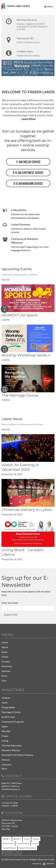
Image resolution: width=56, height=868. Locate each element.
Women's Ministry (11, 750)
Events (5, 657)
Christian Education (11, 745)
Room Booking (23, 843)
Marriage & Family (11, 712)
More (4, 769)
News (4, 652)
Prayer (5, 736)
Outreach (6, 764)
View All (6, 280)
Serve (4, 676)
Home (5, 642)
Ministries (7, 666)
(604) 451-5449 (9, 783)
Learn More (29, 119)
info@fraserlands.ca (11, 789)
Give (4, 680)
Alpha (4, 726)
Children (6, 698)
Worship (6, 731)
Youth (4, 703)
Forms (35, 843)
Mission (6, 760)
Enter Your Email (10, 603)
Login (52, 859)
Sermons (6, 671)
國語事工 (17, 839)
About (5, 647)
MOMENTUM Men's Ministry (17, 755)
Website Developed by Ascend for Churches (28, 863)
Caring (5, 741)
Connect (6, 661)
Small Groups (8, 717)
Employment (8, 843)
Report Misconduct (27, 848)
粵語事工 (7, 839)
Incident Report (9, 848)
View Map (6, 829)
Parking (36, 839)
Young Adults (8, 707)
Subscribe (11, 614)
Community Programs (13, 722)
